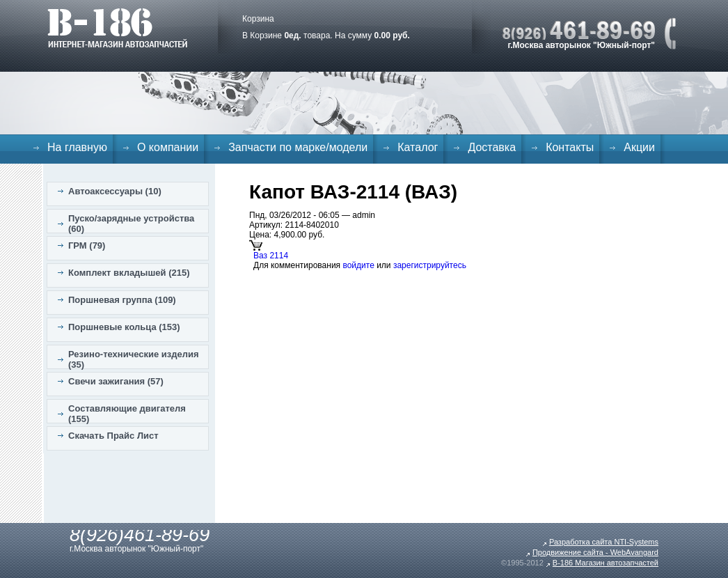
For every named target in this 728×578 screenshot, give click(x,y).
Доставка (492, 147)
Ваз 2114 (271, 256)
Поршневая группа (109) (122, 300)
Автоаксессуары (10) (115, 191)
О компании (168, 147)
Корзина (258, 19)
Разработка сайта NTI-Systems (604, 542)
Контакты (570, 147)
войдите (358, 265)
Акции (639, 147)
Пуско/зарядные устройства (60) (131, 224)
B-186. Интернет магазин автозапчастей (117, 28)
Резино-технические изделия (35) (134, 359)
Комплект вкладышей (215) (129, 273)
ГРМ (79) (87, 245)
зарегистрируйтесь (430, 265)
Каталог (418, 147)
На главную (77, 147)
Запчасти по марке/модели (298, 147)
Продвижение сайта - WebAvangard (595, 552)
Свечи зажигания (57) (116, 381)
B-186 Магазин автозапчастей (606, 563)
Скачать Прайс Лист (113, 436)
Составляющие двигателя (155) (127, 414)
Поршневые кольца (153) (124, 327)
